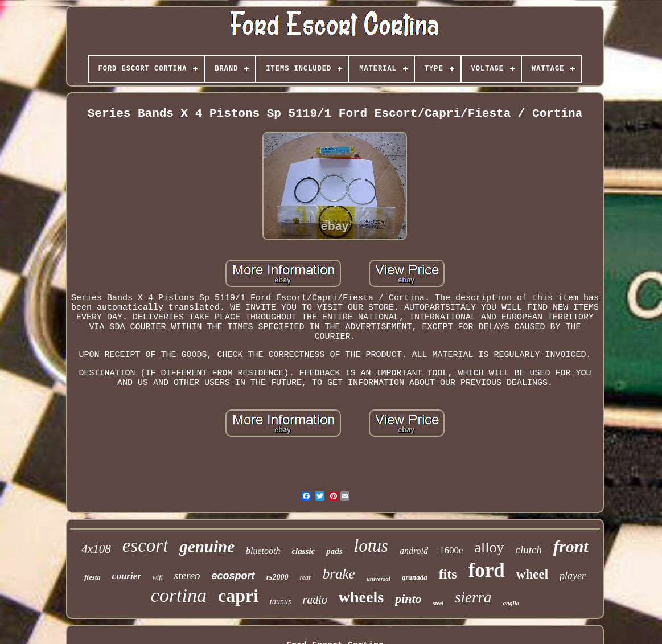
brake (339, 574)
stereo (187, 575)
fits (448, 574)
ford (487, 570)
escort (145, 545)
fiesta (92, 577)
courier (127, 576)
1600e (451, 550)
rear (306, 577)
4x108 (96, 549)
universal (379, 579)
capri (238, 596)
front (571, 546)
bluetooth (263, 551)
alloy (490, 547)
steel (438, 603)
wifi (158, 577)
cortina (179, 595)
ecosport (233, 576)
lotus (371, 546)
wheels (361, 597)
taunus (280, 602)
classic (303, 551)
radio (314, 600)
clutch (529, 550)
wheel (532, 574)
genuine (207, 547)
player (573, 576)
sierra (473, 597)
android (414, 551)
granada (415, 577)
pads (334, 551)
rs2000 (277, 577)
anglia (511, 603)
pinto (408, 599)
